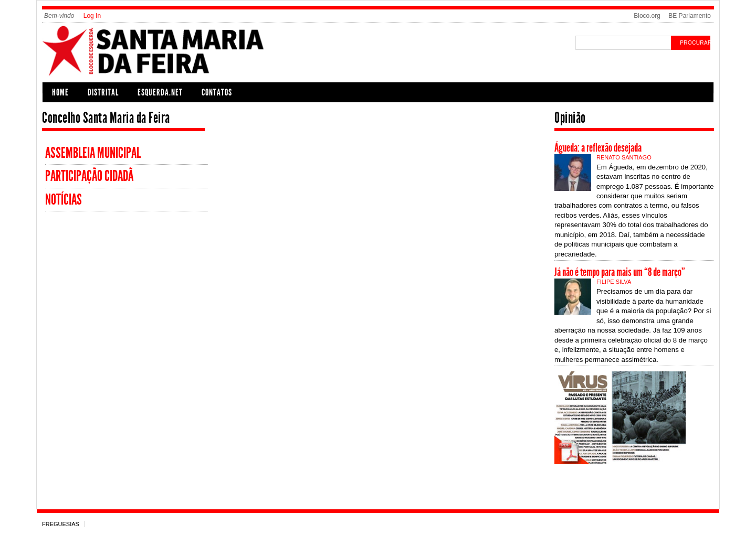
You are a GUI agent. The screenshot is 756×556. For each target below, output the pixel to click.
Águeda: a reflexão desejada (598, 148)
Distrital (103, 92)
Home (60, 92)
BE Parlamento (690, 16)
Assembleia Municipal (93, 153)
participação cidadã (89, 176)
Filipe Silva (614, 282)
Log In (92, 16)
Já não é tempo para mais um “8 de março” (620, 272)
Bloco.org (647, 16)
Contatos (217, 92)
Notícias (64, 200)
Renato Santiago (624, 157)
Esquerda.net (160, 92)
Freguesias (61, 524)
